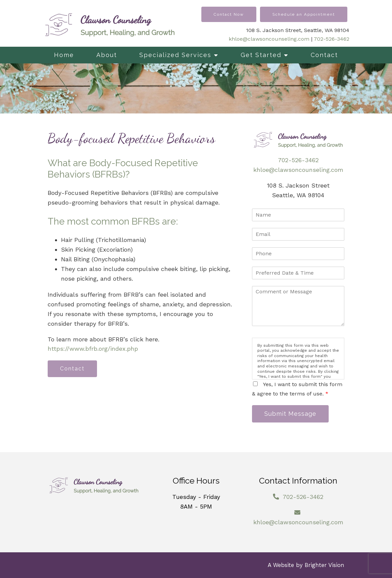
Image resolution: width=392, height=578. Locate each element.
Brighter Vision (324, 565)
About (107, 55)
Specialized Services (175, 55)
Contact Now (229, 14)
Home (64, 55)
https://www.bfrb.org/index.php (93, 349)
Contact (324, 55)
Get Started (261, 55)
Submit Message (290, 414)
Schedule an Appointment (304, 14)
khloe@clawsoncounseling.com (269, 39)
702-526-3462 (331, 39)
